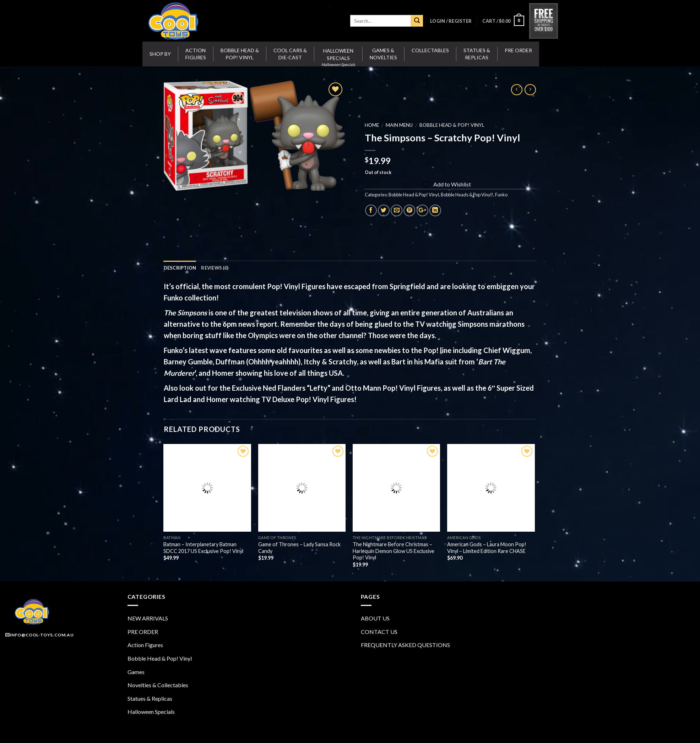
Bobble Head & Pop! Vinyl (240, 54)
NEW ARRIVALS (148, 618)
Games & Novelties (383, 54)
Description (180, 268)
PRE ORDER (143, 632)
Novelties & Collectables (158, 685)
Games (136, 672)
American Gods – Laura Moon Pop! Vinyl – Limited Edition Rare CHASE (487, 548)
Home (371, 125)
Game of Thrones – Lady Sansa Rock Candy (299, 548)
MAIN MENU (399, 125)
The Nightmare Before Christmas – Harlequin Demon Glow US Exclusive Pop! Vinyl (394, 551)
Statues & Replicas (477, 54)
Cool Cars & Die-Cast (290, 54)
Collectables (430, 50)
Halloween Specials (151, 712)
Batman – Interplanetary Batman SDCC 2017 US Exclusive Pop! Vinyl (203, 548)
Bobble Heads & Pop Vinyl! (467, 195)
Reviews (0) (215, 268)
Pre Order (518, 50)
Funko (501, 195)
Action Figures (196, 54)
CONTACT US (379, 632)
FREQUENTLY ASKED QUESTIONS (405, 645)
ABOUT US (375, 618)
